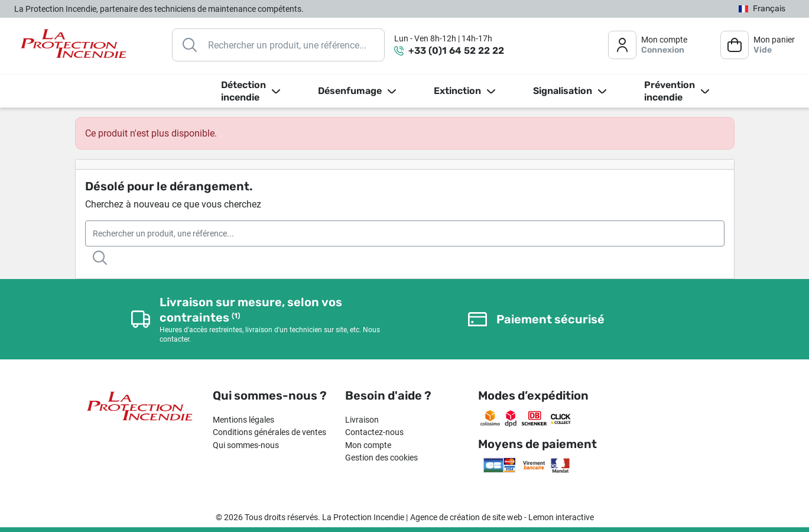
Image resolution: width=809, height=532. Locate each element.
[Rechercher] (278, 45)
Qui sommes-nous (246, 445)
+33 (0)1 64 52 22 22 (456, 51)
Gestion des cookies (381, 458)
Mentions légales (243, 420)
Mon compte (368, 445)
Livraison (362, 420)
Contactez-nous (374, 432)
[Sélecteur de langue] (762, 9)
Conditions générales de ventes (269, 432)
